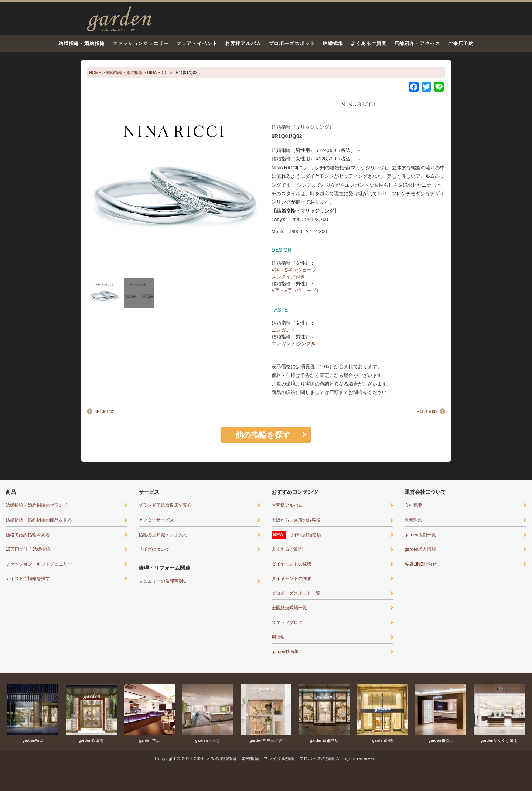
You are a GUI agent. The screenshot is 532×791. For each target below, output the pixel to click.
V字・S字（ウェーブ (294, 270)
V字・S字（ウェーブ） (296, 290)
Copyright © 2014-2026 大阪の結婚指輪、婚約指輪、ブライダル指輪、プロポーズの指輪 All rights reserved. (266, 758)
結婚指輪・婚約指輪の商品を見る (39, 520)
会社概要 (413, 505)
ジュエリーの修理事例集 (163, 581)
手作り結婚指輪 (306, 535)
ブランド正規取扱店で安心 (165, 505)
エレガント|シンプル (294, 344)
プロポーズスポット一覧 (296, 593)
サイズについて (154, 549)
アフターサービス (156, 520)
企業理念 (413, 520)
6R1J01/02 (104, 411)
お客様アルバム (243, 43)
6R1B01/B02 (426, 411)
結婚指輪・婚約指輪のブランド (37, 505)
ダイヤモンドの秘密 (291, 564)
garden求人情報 (420, 549)
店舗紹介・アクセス (417, 43)
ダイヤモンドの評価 (291, 578)
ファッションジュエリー (141, 43)
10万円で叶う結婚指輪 (28, 549)
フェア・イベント (197, 43)
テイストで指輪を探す (28, 578)
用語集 (278, 637)
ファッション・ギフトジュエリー (39, 564)
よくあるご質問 (369, 43)
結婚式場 (333, 43)
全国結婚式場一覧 (289, 608)
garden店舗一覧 (420, 535)
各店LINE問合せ (421, 564)
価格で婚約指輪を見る (28, 535)
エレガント (284, 330)
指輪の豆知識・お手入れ (163, 535)
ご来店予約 (461, 43)
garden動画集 (285, 652)
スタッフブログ (287, 622)
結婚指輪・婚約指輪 (82, 43)
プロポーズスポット (292, 43)
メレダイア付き (288, 277)
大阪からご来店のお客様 (296, 520)
